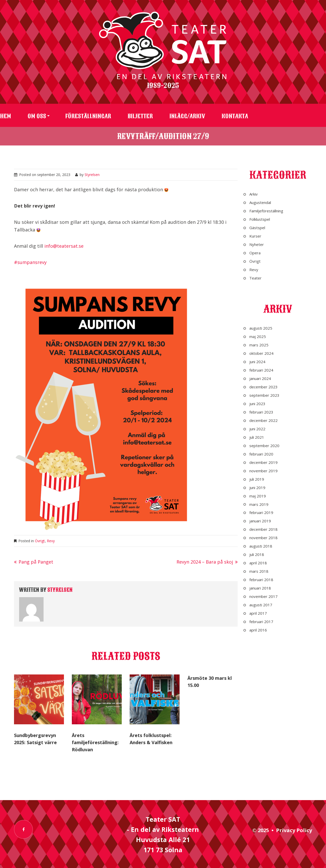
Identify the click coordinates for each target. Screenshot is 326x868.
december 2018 (263, 529)
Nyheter (257, 244)
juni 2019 (257, 488)
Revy (51, 541)
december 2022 (263, 420)
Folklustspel (260, 219)
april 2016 (258, 630)
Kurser (255, 236)
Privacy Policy (294, 830)
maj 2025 (258, 336)
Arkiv (254, 194)
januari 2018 (260, 588)
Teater (255, 278)
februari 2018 (261, 580)
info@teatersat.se (64, 246)
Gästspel (257, 228)
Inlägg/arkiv (187, 116)
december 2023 (263, 387)
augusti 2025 (261, 328)
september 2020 (264, 446)
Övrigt (40, 541)
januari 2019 (260, 521)
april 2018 (258, 563)
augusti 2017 (261, 605)
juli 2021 (257, 437)
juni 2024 (257, 362)
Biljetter (140, 116)
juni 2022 (257, 429)
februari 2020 (261, 454)
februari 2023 (261, 412)
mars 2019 (259, 504)
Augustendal (260, 202)
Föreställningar (88, 116)
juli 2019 (257, 479)
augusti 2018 (261, 546)
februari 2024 (261, 370)
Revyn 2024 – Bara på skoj (205, 562)
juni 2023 (257, 404)
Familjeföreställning (266, 211)
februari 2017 (261, 622)
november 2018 (263, 538)
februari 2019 (261, 512)
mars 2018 (259, 571)
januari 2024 (260, 378)
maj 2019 (258, 496)
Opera (255, 253)
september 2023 (264, 395)
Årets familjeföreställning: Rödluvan (95, 742)
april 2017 (258, 613)
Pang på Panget (36, 562)
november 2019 (263, 471)
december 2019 (263, 462)
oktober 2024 (261, 353)
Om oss (37, 116)
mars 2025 (259, 345)
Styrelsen (92, 175)
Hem (5, 116)
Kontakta (235, 116)
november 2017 (263, 596)
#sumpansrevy (30, 262)
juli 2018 (257, 554)
